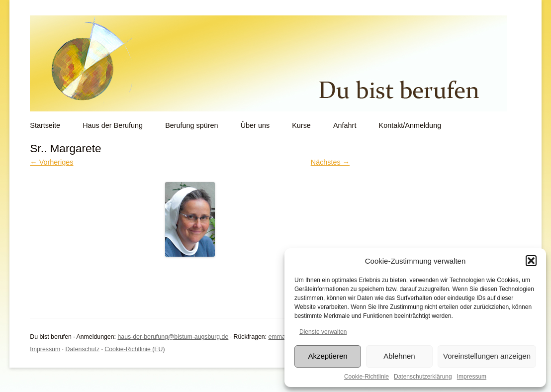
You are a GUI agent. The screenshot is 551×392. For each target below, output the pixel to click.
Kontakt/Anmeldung (410, 125)
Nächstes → (330, 162)
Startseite (45, 125)
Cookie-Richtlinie (367, 377)
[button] (531, 261)
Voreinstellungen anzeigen (487, 356)
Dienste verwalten (323, 332)
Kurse (301, 125)
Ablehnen (399, 356)
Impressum (472, 377)
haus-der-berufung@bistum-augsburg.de (173, 337)
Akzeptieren (327, 356)
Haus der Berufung (113, 125)
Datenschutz (83, 349)
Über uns (255, 125)
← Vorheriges (51, 162)
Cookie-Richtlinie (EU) (135, 349)
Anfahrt (345, 125)
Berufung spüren (191, 125)
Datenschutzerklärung (423, 377)
